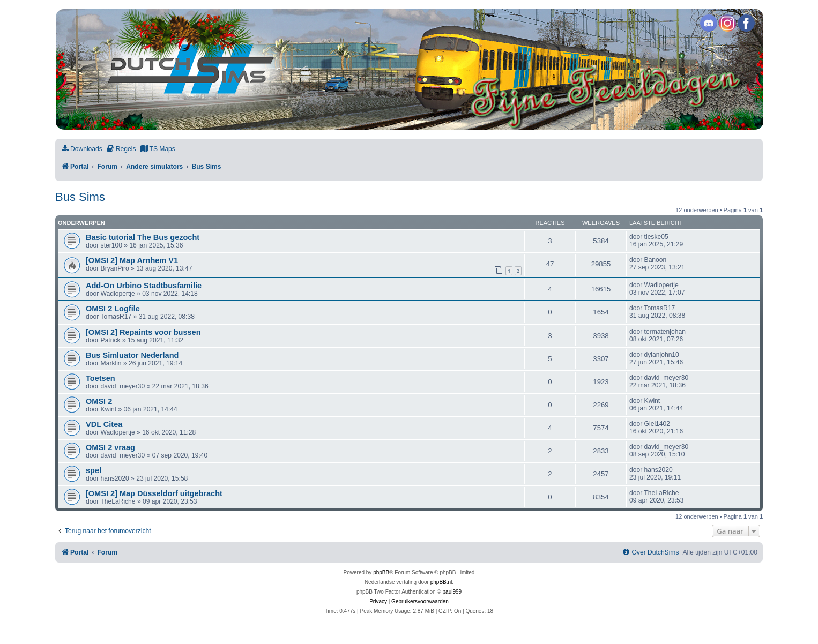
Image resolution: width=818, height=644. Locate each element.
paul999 (452, 592)
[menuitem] (81, 149)
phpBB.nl (441, 582)
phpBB (381, 572)
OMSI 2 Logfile (113, 309)
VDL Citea (104, 424)
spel (94, 470)
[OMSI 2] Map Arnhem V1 (132, 260)
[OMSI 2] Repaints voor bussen (143, 332)
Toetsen (101, 378)
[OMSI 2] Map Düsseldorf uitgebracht (154, 493)
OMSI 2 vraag (110, 447)
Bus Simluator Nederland (132, 355)
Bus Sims (80, 197)
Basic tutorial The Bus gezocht (143, 237)
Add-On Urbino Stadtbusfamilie (144, 286)
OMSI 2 (99, 401)
